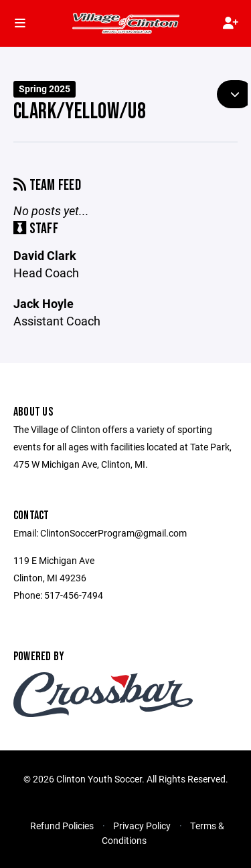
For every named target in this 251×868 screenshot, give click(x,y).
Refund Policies (62, 826)
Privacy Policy (142, 826)
